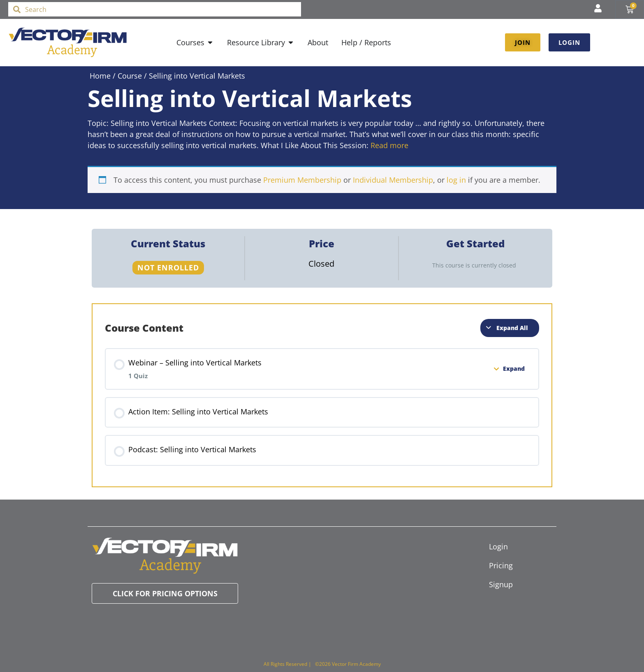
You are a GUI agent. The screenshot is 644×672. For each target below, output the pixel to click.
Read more (389, 145)
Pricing (501, 565)
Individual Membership (393, 180)
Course (130, 76)
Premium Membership (302, 180)
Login (498, 546)
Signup (501, 584)
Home (100, 76)
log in (456, 180)
